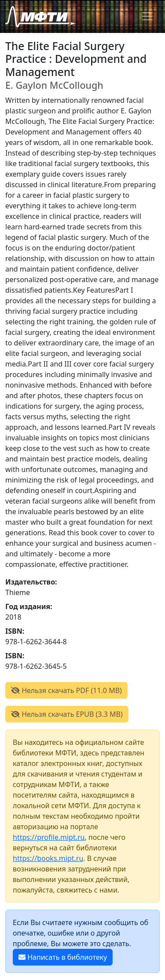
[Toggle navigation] (147, 16)
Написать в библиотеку (63, 957)
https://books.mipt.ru (48, 858)
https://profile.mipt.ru (49, 837)
